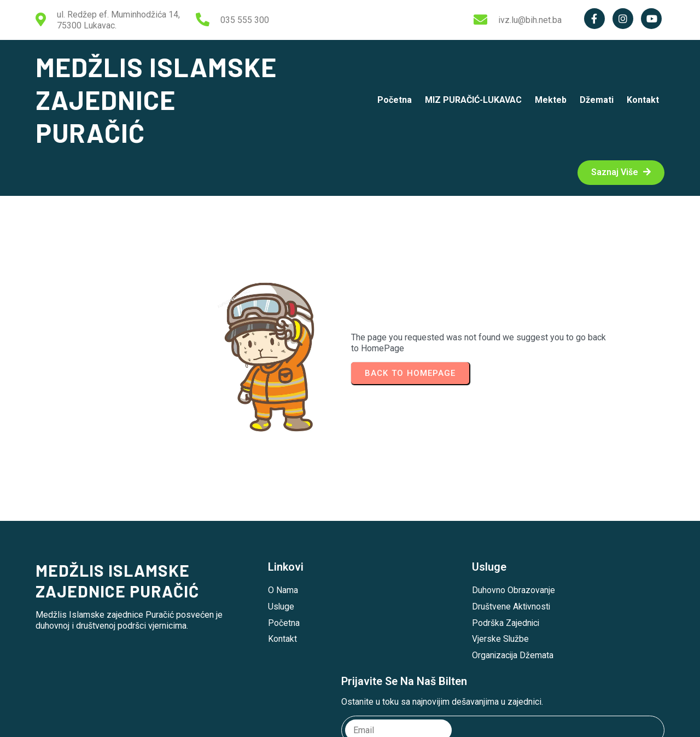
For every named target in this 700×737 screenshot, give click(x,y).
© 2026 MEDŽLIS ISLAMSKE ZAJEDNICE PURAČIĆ (350, 720)
